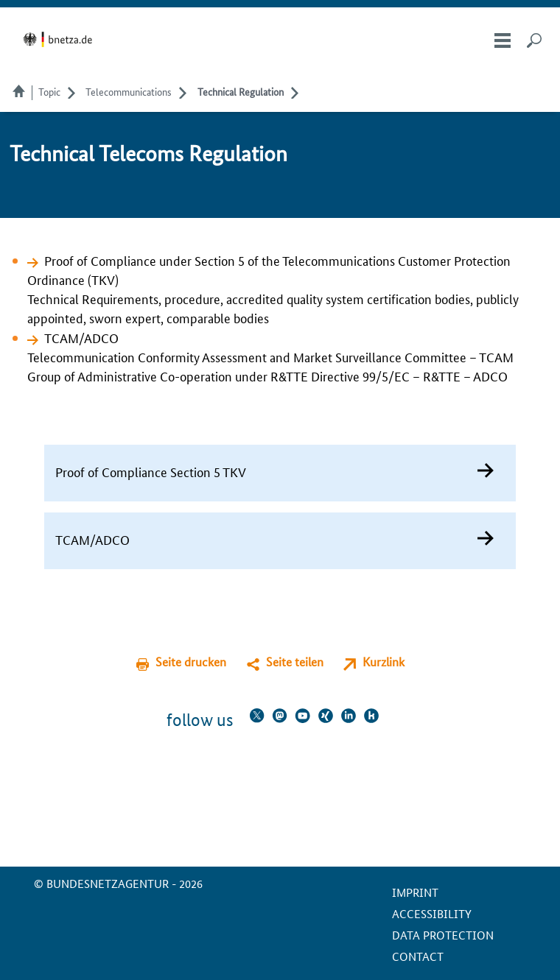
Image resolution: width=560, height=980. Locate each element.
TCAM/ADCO (81, 337)
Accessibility (432, 913)
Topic (49, 91)
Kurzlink (384, 662)
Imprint (415, 892)
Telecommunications (129, 91)
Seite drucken (191, 662)
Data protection (443, 935)
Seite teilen (295, 662)
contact (418, 956)
